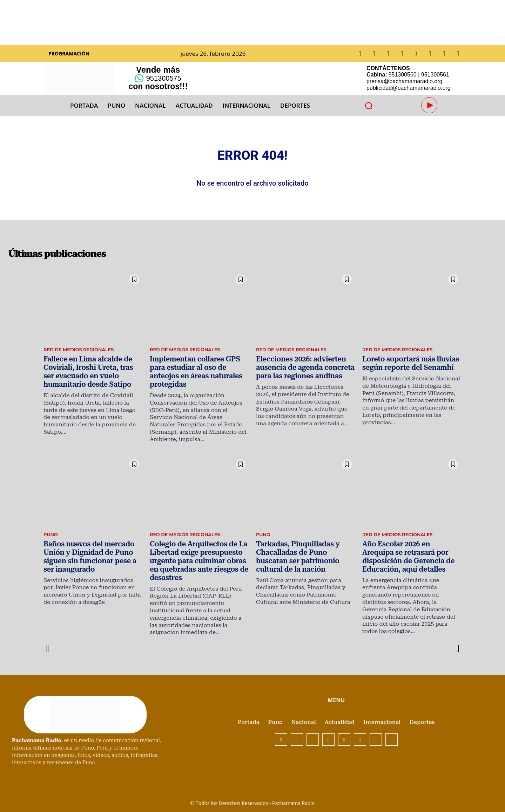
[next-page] (457, 642)
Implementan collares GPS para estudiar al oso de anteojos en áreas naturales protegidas (198, 374)
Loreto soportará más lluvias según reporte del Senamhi (406, 370)
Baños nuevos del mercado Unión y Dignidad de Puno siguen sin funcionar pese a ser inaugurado (90, 552)
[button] (369, 106)
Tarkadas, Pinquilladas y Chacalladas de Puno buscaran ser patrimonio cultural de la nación (303, 552)
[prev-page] (48, 642)
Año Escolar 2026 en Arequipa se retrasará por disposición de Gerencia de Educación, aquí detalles (412, 552)
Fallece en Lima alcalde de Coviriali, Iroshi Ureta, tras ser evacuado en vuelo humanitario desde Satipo (92, 378)
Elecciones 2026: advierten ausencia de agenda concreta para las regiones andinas (300, 374)
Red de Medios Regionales (81, 357)
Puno (51, 532)
